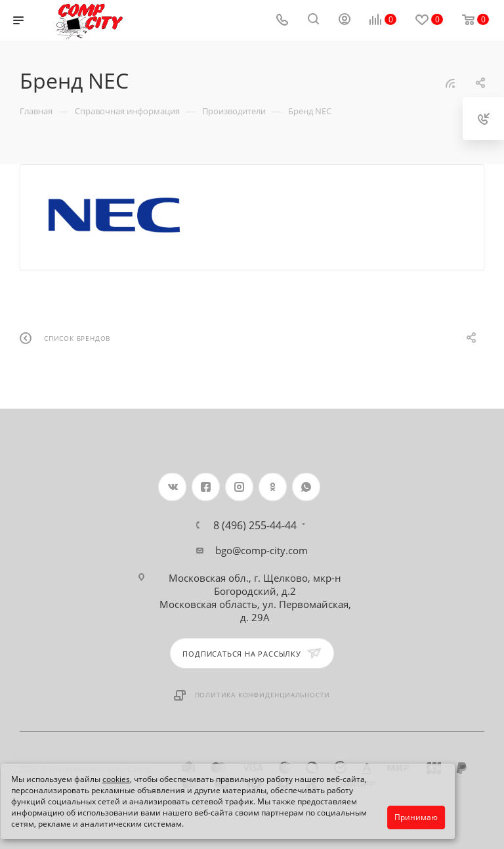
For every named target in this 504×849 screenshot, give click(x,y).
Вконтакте (172, 487)
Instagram (239, 487)
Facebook (206, 487)
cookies (116, 779)
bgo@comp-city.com (262, 550)
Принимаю (416, 817)
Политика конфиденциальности (263, 695)
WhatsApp (306, 487)
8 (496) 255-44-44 (255, 525)
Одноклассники (273, 487)
